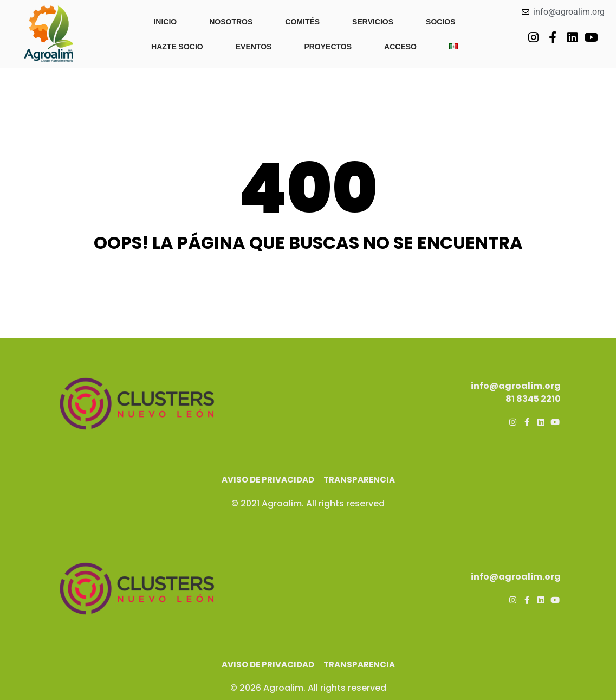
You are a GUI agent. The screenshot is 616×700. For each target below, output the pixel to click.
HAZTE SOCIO (177, 47)
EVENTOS (254, 47)
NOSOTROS (231, 22)
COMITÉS (302, 22)
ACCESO (400, 47)
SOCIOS (440, 22)
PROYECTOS (328, 47)
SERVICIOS (373, 22)
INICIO (165, 22)
